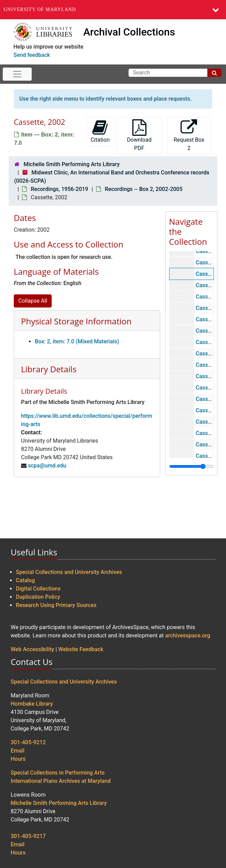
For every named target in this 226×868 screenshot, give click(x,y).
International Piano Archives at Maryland (61, 781)
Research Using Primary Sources (56, 605)
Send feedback (32, 55)
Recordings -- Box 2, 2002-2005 (144, 189)
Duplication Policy (38, 597)
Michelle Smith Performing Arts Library (71, 164)
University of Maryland (40, 9)
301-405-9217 (28, 836)
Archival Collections (129, 32)
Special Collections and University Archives (69, 572)
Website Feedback (81, 649)
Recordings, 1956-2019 (59, 189)
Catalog (25, 580)
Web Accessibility (32, 649)
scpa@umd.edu (47, 466)
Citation (100, 131)
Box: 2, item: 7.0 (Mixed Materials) (77, 341)
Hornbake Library (32, 704)
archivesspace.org (188, 635)
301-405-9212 (28, 742)
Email (18, 751)
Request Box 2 (189, 135)
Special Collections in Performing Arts (58, 773)
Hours (18, 759)
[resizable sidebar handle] (191, 466)
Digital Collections (38, 589)
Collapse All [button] (33, 301)
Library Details (49, 369)
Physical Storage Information (76, 321)
